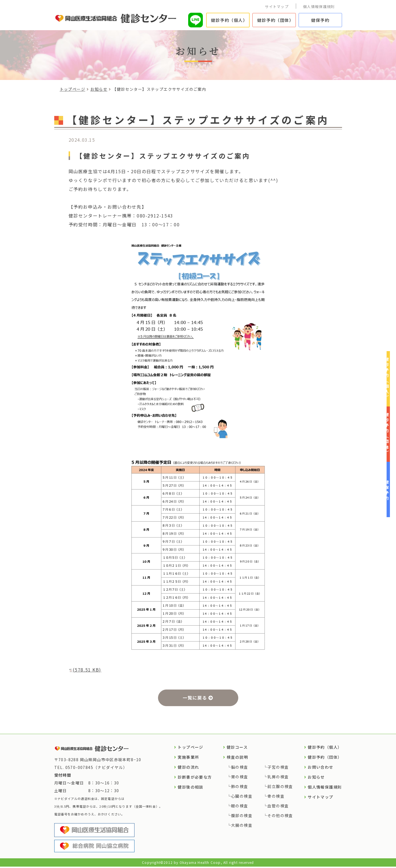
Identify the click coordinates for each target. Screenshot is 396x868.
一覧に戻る (195, 698)
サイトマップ (277, 7)
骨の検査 (276, 797)
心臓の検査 (242, 797)
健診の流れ (188, 768)
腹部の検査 (242, 817)
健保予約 (320, 20)
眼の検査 (240, 807)
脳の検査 (240, 768)
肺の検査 (240, 788)
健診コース (237, 748)
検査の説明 (237, 758)
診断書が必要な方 (195, 778)
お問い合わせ (320, 768)
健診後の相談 (190, 788)
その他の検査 (280, 817)
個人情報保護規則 (319, 7)
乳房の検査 (278, 778)
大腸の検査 (242, 826)
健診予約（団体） (275, 20)
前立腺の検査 (280, 788)
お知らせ (99, 89)
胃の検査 (240, 778)
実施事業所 (188, 758)
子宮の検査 (278, 768)
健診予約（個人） (229, 20)
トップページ (73, 89)
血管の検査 (278, 807)
